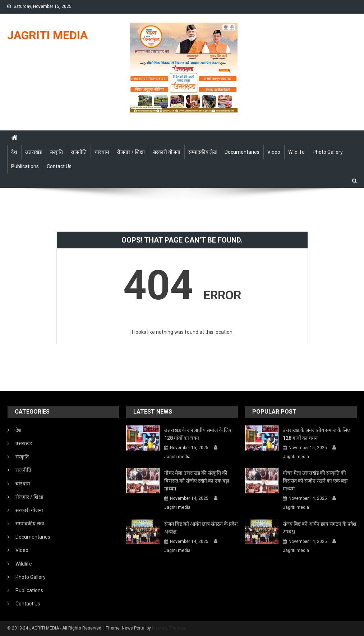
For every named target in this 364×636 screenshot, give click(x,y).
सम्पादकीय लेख (202, 152)
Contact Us (59, 166)
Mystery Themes (169, 628)
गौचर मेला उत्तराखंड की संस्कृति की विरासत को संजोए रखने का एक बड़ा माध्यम (197, 481)
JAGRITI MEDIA (47, 35)
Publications (25, 166)
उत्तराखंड (33, 152)
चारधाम (102, 152)
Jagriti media (177, 457)
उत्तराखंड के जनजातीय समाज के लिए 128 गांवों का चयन (198, 434)
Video (274, 152)
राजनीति (79, 152)
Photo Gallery (328, 152)
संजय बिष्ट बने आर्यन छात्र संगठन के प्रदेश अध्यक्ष (201, 528)
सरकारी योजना (167, 152)
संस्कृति (56, 152)
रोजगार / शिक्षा (131, 152)
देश (14, 152)
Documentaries (242, 152)
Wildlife (296, 152)
